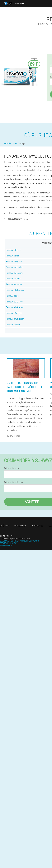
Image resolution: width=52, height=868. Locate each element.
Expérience (5, 526)
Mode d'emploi (20, 526)
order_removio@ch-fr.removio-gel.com (15, 539)
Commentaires (37, 526)
